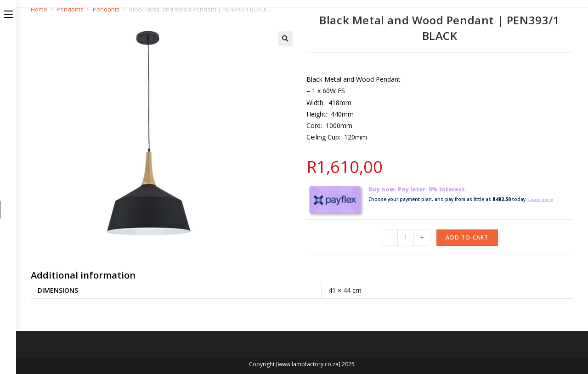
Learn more (543, 199)
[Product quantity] (406, 238)
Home (39, 9)
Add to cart (467, 237)
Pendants (70, 9)
